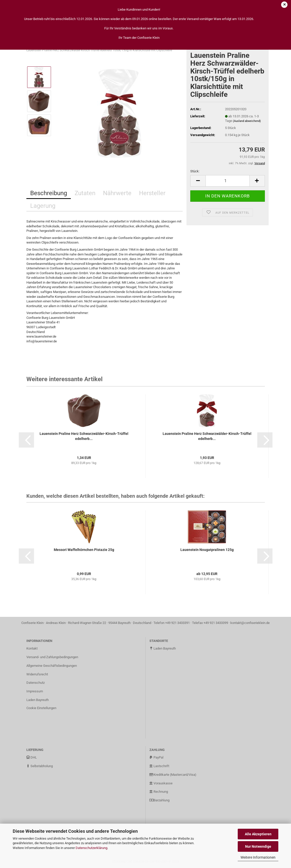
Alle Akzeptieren (258, 834)
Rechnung (159, 792)
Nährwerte (117, 193)
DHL (32, 757)
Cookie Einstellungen (41, 708)
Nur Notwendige (258, 846)
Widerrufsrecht (37, 674)
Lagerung (43, 206)
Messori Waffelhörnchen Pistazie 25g (84, 550)
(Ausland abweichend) (247, 121)
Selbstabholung (40, 766)
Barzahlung (159, 800)
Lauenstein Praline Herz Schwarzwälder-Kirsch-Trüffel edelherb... (84, 436)
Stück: (195, 171)
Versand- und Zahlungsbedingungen (52, 657)
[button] (26, 440)
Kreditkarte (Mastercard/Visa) (173, 775)
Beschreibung (49, 193)
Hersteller (152, 193)
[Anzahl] (227, 181)
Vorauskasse (161, 783)
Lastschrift (159, 766)
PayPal (156, 757)
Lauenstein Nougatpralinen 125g (207, 550)
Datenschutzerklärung (91, 848)
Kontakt (32, 648)
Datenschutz (36, 683)
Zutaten (85, 193)
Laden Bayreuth (38, 700)
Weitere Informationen (258, 857)
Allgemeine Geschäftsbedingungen (52, 666)
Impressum (35, 691)
